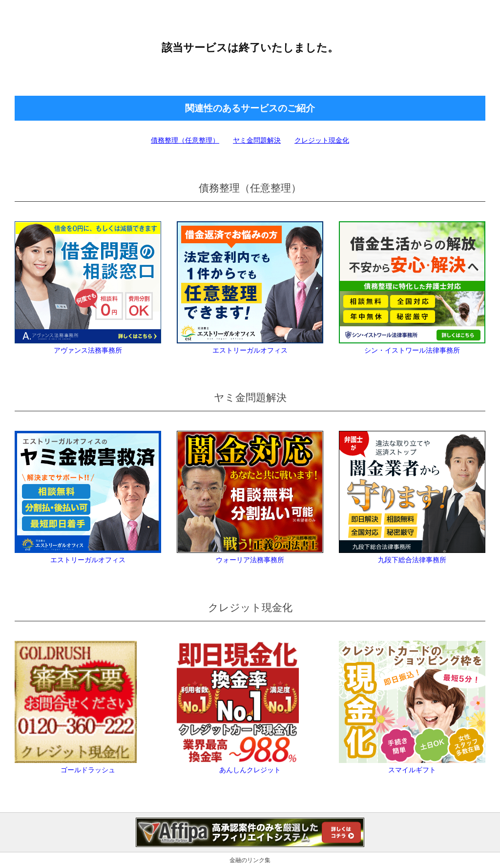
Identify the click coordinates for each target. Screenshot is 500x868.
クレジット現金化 (322, 140)
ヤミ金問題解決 (257, 140)
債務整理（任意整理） (185, 140)
